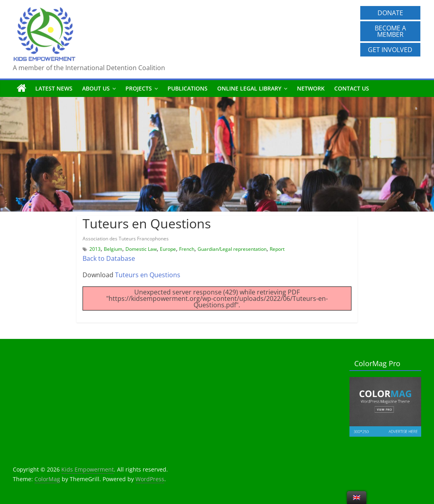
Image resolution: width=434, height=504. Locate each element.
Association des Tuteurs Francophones (126, 239)
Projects (139, 88)
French (187, 249)
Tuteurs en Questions (148, 275)
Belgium (113, 249)
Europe (168, 249)
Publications (188, 88)
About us (96, 88)
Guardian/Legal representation (232, 249)
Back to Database (109, 258)
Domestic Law (141, 249)
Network (311, 88)
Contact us (352, 88)
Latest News (54, 88)
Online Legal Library (249, 88)
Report (277, 249)
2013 (95, 249)
